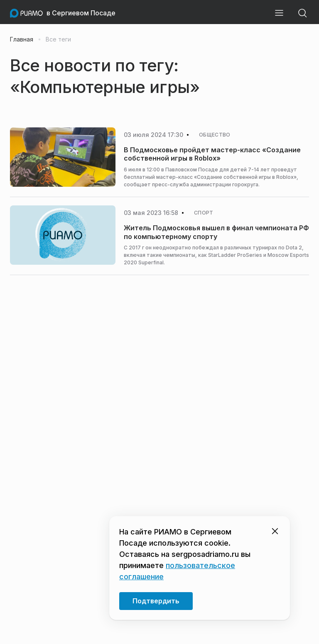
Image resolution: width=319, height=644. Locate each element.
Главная (22, 39)
